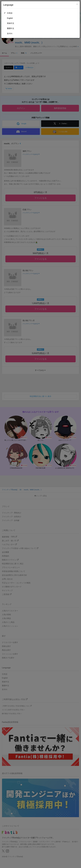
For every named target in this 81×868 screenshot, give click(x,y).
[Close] (77, 4)
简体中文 (11, 23)
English (10, 18)
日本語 (10, 13)
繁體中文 (11, 28)
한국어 (10, 33)
